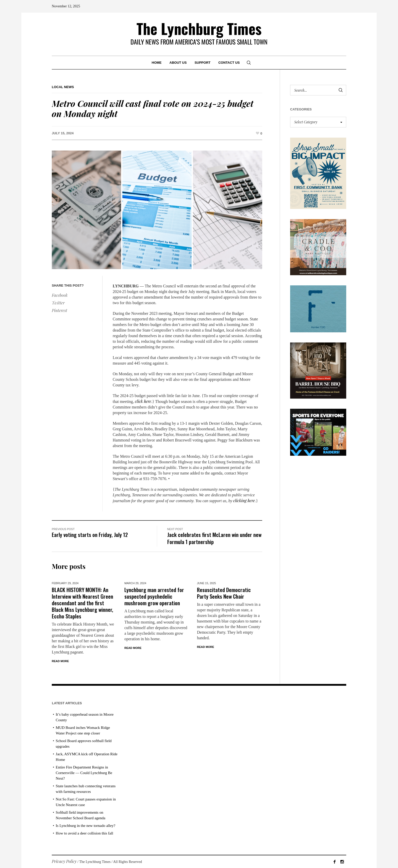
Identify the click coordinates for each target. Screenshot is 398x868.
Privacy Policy (64, 861)
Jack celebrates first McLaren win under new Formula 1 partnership (214, 538)
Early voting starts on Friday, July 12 (90, 535)
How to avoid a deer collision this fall (85, 833)
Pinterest (60, 310)
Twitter (58, 303)
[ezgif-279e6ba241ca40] (318, 308)
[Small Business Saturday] (318, 173)
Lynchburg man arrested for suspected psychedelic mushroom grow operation (154, 596)
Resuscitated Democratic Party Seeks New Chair (224, 593)
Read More (60, 661)
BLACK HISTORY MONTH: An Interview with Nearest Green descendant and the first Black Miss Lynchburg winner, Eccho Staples (82, 603)
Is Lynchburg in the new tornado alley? (86, 826)
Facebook (60, 295)
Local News (63, 87)
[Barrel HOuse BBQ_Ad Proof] (318, 370)
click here (143, 401)
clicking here (244, 501)
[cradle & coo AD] (318, 247)
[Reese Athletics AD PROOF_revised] (318, 431)
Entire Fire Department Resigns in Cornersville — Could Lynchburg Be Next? (84, 773)
